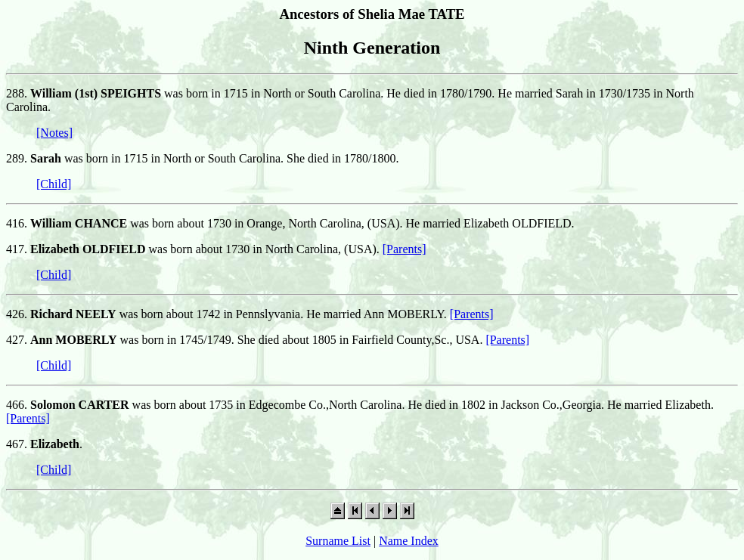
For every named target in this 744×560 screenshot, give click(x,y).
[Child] (54, 184)
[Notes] (54, 133)
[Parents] (405, 249)
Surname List (338, 541)
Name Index (409, 541)
